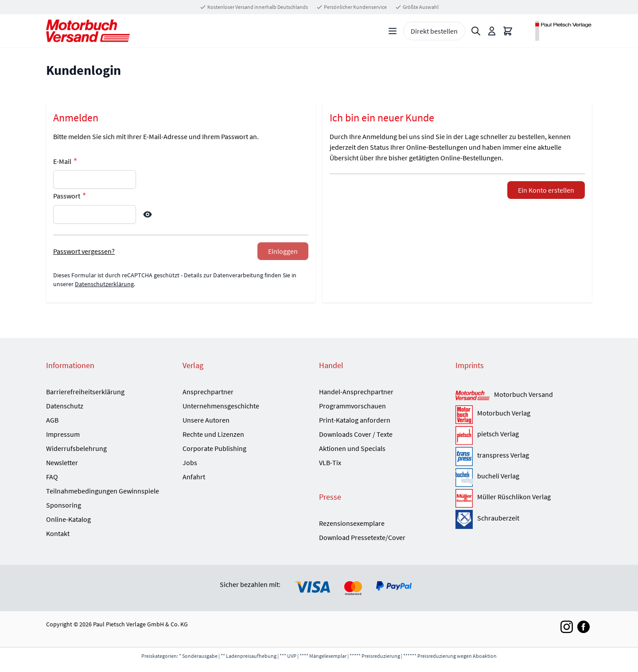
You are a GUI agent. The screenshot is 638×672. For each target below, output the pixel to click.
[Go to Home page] (88, 31)
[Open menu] (393, 31)
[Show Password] (148, 214)
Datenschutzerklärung (104, 284)
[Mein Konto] (492, 31)
